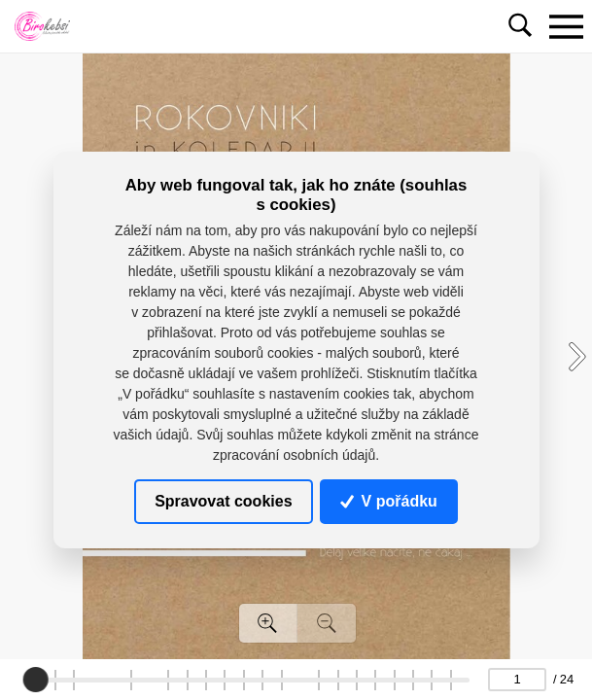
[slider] (35, 680)
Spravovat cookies (223, 501)
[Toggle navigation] (566, 26)
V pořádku (389, 501)
